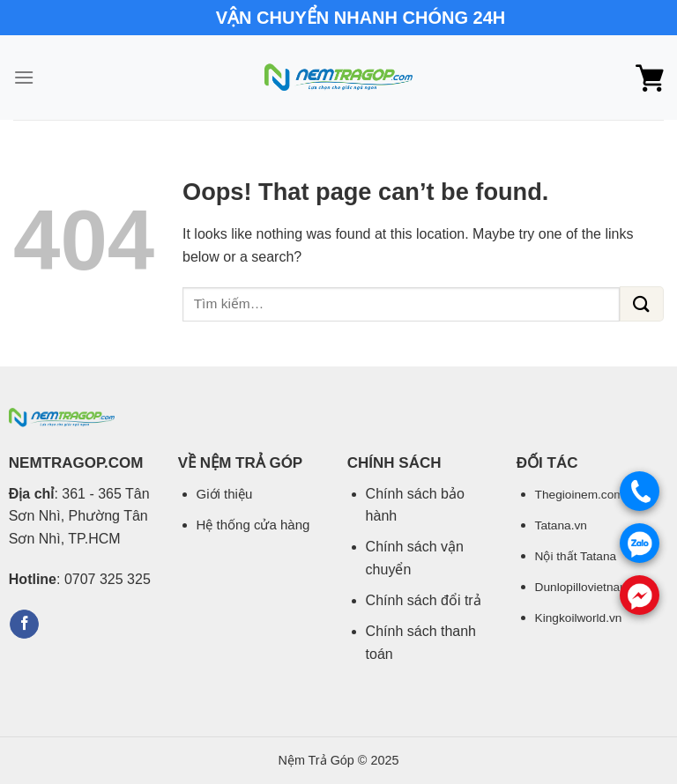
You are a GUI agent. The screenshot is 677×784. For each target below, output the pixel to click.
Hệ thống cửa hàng (253, 525)
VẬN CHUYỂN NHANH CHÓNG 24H (361, 18)
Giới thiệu (225, 494)
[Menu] (24, 77)
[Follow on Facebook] (24, 625)
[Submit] (642, 304)
